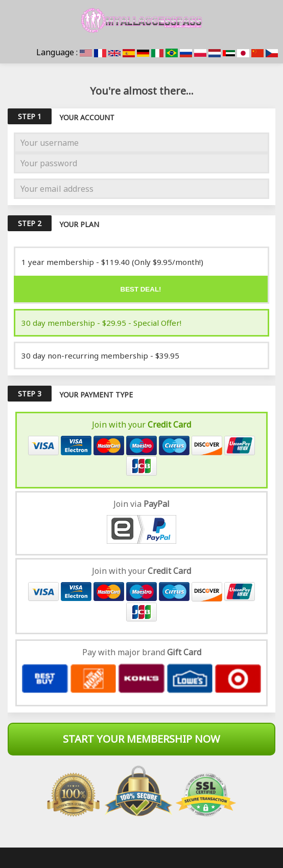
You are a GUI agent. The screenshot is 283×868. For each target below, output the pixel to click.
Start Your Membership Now (141, 739)
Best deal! (141, 289)
